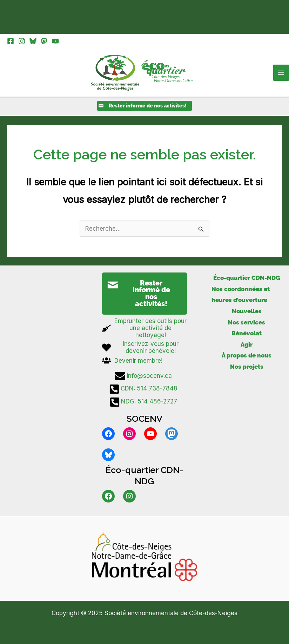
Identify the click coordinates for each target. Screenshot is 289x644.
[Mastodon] (44, 41)
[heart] (144, 349)
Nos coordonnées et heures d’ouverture (241, 296)
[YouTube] (55, 41)
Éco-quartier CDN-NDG (247, 279)
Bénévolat (247, 335)
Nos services (247, 323)
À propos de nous (247, 357)
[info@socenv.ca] (144, 377)
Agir (247, 346)
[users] (132, 362)
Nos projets (247, 368)
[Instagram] (22, 41)
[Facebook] (11, 41)
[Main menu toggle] (281, 73)
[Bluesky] (33, 41)
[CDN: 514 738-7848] (144, 390)
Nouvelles (247, 313)
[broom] (144, 329)
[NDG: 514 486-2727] (144, 403)
